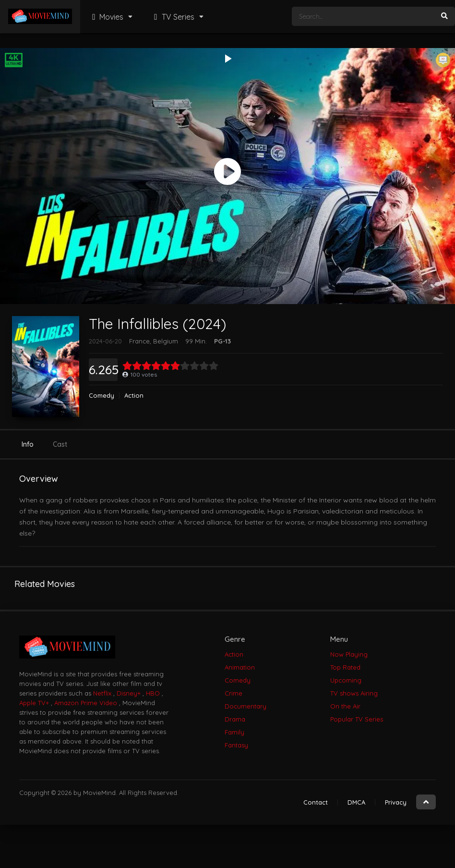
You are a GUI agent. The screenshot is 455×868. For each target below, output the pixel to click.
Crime (233, 693)
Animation (240, 667)
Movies (107, 17)
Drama (235, 719)
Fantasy (236, 745)
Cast (60, 444)
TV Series (173, 17)
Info (28, 444)
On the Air (345, 706)
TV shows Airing (354, 693)
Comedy (102, 396)
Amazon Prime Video (86, 703)
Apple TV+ (34, 703)
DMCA (356, 802)
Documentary (245, 706)
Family (234, 732)
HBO (153, 693)
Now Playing (349, 654)
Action (134, 396)
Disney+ (129, 693)
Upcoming (346, 680)
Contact (316, 802)
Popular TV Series (357, 719)
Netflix (102, 693)
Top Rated (345, 667)
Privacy (396, 802)
